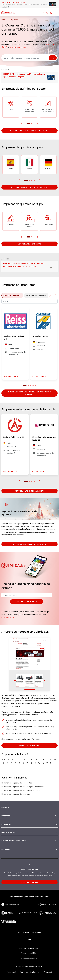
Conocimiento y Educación (14, 841)
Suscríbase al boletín (27, 602)
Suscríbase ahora (29, 882)
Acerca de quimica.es (29, 958)
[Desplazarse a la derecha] (54, 295)
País (6, 47)
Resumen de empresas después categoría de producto (23, 787)
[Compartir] (47, 13)
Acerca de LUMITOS (29, 953)
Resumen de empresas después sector (17, 783)
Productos (6, 824)
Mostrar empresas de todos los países (29, 187)
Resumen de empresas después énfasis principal (21, 790)
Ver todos (8, 618)
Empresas (6, 816)
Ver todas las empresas (29, 244)
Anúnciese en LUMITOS (29, 948)
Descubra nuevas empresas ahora (29, 544)
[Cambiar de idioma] (51, 13)
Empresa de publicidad (29, 745)
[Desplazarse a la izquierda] (51, 295)
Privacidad (48, 972)
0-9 (4, 760)
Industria (52, 44)
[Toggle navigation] (56, 13)
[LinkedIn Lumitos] (29, 939)
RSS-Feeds (6, 849)
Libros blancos (8, 832)
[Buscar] (43, 13)
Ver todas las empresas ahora (30, 491)
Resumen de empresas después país (16, 794)
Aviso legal (12, 972)
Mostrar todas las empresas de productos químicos (30, 393)
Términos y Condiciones (30, 972)
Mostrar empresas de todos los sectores (29, 131)
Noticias (5, 808)
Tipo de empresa (19, 47)
